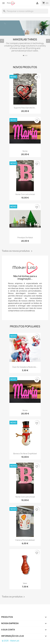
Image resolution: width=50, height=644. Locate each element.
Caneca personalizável (25, 540)
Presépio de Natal (25, 238)
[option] (25, 39)
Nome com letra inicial (25, 194)
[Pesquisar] (25, 11)
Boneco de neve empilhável (25, 454)
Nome (25, 151)
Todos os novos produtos (18, 251)
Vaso (25, 583)
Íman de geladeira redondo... (25, 367)
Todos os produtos (14, 597)
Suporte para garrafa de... (25, 108)
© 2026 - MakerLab (11, 641)
